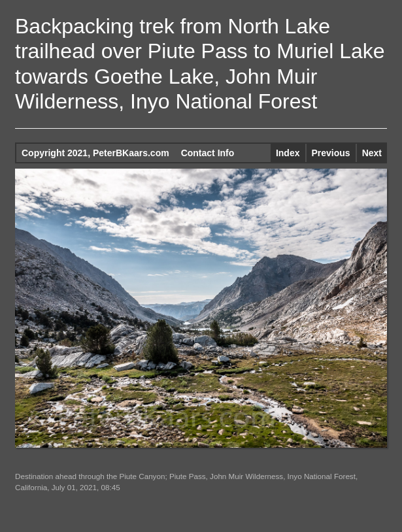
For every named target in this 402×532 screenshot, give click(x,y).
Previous (331, 153)
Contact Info (208, 153)
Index (288, 153)
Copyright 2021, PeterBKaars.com (95, 153)
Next (372, 153)
